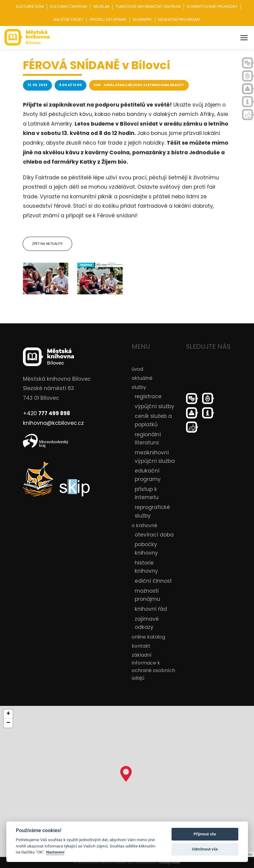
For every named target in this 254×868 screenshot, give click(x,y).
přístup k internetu (147, 493)
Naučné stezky (69, 19)
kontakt (141, 646)
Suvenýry (142, 19)
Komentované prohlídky (212, 6)
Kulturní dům (30, 6)
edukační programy (148, 475)
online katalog (148, 637)
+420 (47, 413)
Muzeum (101, 6)
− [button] (8, 723)
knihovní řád (151, 609)
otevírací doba (154, 535)
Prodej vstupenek (108, 19)
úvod (137, 369)
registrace (148, 396)
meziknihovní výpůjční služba (155, 457)
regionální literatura (148, 439)
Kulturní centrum (69, 6)
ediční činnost (153, 581)
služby (139, 387)
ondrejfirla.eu (170, 862)
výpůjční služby (154, 406)
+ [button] (8, 714)
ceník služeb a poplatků (153, 420)
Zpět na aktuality (47, 244)
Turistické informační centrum (148, 6)
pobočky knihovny (146, 549)
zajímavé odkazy (147, 623)
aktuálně (142, 378)
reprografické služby (152, 511)
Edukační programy (179, 19)
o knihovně (145, 525)
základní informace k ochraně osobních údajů (153, 666)
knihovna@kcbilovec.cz (53, 423)
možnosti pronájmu (147, 595)
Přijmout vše (205, 834)
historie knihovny (146, 567)
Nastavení (55, 852)
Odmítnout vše (205, 849)
